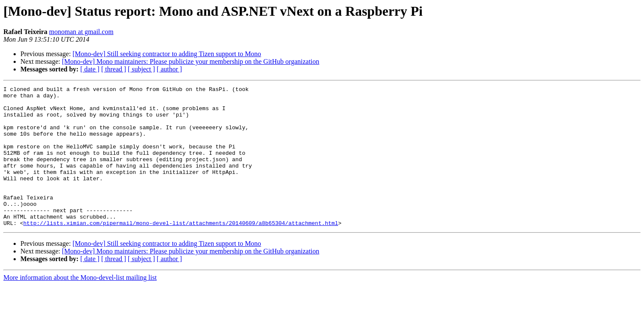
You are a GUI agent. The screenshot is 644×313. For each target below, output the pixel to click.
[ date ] (90, 69)
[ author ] (169, 69)
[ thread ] (114, 69)
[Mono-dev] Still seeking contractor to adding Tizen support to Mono (167, 54)
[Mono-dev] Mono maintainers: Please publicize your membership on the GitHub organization (191, 61)
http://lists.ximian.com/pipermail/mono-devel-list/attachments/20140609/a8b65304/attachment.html (181, 251)
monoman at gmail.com (82, 32)
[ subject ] (141, 69)
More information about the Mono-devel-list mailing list (80, 306)
